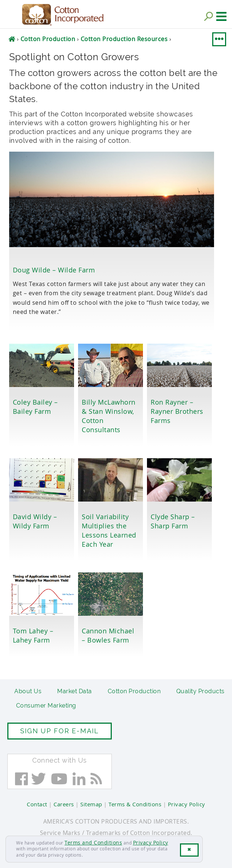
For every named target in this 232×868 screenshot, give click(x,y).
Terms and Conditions (93, 842)
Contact (37, 804)
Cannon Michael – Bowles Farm (108, 635)
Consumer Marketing (46, 706)
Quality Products (200, 691)
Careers (64, 804)
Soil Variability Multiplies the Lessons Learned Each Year (109, 530)
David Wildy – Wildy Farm (35, 521)
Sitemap (91, 804)
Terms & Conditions (135, 804)
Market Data (75, 691)
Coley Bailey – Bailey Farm (35, 407)
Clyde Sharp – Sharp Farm (173, 521)
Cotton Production (134, 691)
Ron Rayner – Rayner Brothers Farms (177, 411)
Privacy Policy (151, 842)
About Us (28, 691)
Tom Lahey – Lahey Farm (33, 635)
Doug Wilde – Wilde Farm (54, 270)
